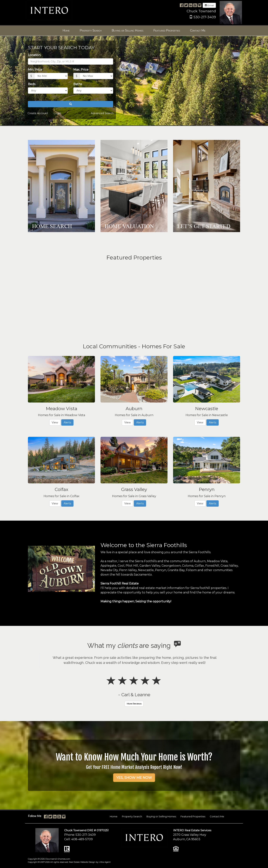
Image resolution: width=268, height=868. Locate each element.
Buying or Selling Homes (161, 816)
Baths (78, 84)
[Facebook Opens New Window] (182, 5)
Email (209, 5)
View (55, 422)
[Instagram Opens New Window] (200, 5)
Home (114, 816)
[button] (71, 104)
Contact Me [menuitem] (198, 30)
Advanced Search (102, 113)
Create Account (38, 113)
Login (57, 113)
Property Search (132, 816)
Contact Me (217, 816)
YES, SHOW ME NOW (134, 778)
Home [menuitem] (66, 30)
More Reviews (134, 704)
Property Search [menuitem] (91, 30)
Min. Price (35, 70)
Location (34, 55)
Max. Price (81, 70)
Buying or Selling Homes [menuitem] (127, 30)
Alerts (67, 422)
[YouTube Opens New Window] (195, 5)
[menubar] (134, 31)
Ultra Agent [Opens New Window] (105, 862)
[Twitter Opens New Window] (186, 5)
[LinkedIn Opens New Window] (191, 5)
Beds (32, 84)
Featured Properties (193, 816)
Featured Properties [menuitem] (167, 30)
